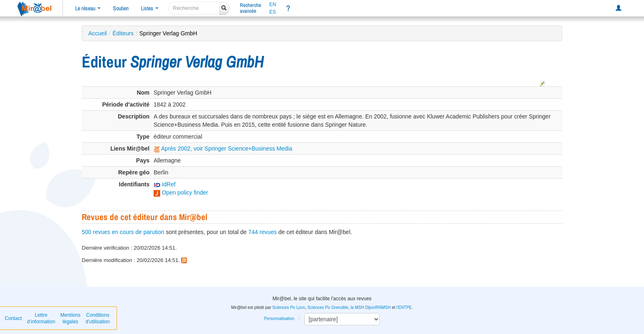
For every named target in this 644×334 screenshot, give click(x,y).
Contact (13, 318)
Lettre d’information (41, 318)
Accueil (98, 33)
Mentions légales (70, 318)
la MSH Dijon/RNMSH (370, 307)
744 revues (263, 232)
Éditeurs (123, 33)
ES (273, 12)
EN (273, 5)
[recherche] (194, 8)
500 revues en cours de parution (123, 232)
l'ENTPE (404, 307)
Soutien (121, 8)
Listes (150, 8)
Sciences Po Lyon (289, 307)
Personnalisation (279, 319)
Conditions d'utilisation (98, 318)
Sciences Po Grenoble (328, 307)
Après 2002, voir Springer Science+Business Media (223, 148)
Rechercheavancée (251, 8)
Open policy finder (181, 193)
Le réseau (88, 8)
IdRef (164, 184)
